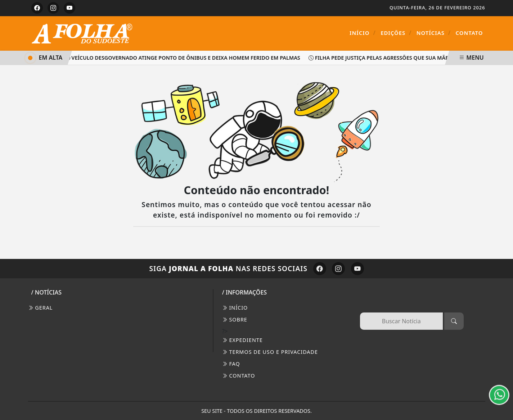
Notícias (434, 33)
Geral (40, 308)
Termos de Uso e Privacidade (270, 352)
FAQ (231, 364)
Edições (396, 33)
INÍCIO (235, 308)
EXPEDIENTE (242, 340)
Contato (469, 33)
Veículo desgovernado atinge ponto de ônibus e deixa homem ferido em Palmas (184, 58)
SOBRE (235, 319)
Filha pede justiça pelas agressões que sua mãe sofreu (390, 58)
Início (363, 33)
